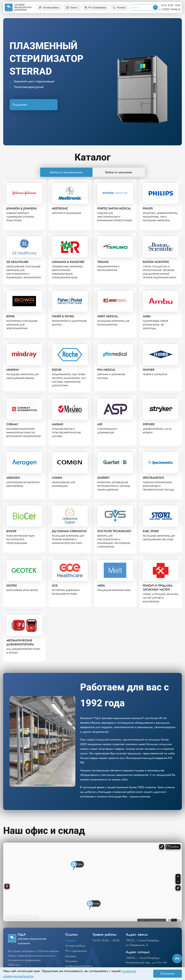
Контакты (119, 7)
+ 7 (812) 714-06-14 (170, 9)
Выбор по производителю (66, 172)
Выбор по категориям (119, 172)
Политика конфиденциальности (79, 964)
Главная (71, 940)
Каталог (72, 7)
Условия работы (49, 7)
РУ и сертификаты (76, 951)
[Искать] (155, 7)
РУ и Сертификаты (96, 7)
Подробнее (33, 105)
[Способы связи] (177, 959)
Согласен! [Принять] (168, 974)
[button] (22, 785)
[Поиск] (142, 7)
